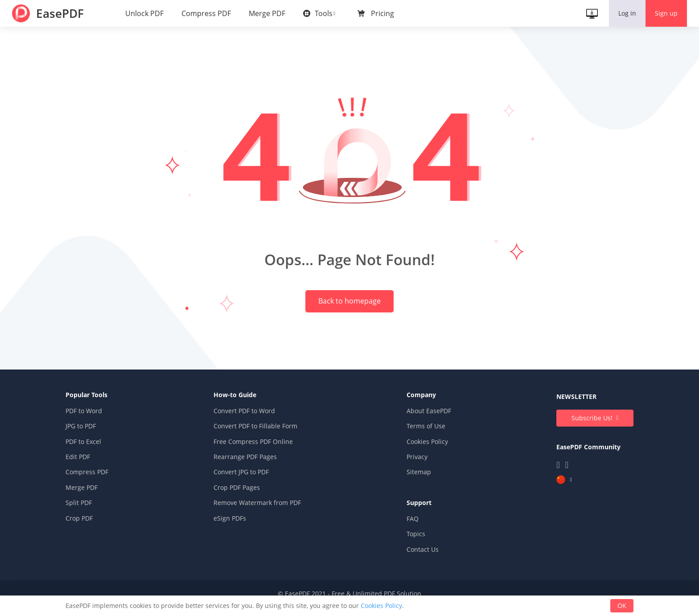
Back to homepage (349, 302)
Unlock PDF (146, 13)
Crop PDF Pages (243, 499)
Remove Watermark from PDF (263, 514)
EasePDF (63, 13)
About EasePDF (423, 422)
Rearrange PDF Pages (251, 468)
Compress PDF (208, 13)
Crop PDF (96, 529)
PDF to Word (100, 422)
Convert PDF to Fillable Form (261, 437)
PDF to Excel (100, 453)
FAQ (407, 530)
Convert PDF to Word (250, 422)
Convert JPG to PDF (247, 483)
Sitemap (413, 483)
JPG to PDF (97, 437)
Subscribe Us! (576, 429)
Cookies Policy (421, 453)
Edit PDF (94, 468)
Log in (626, 13)
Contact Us (417, 561)
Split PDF (95, 514)
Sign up (665, 13)
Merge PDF (268, 13)
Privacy (411, 468)
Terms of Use (420, 437)
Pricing (384, 13)
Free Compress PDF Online (259, 453)
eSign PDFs (236, 529)
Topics (410, 545)
